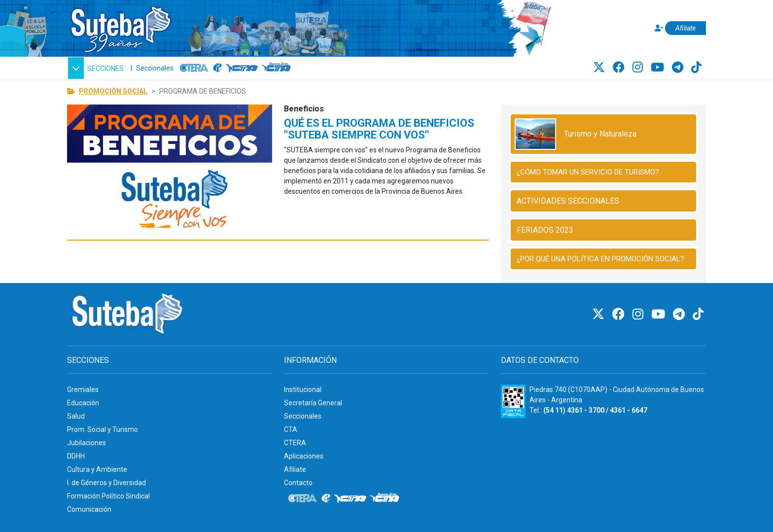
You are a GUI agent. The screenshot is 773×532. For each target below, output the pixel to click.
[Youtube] (659, 68)
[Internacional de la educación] (217, 68)
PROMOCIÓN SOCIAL (113, 91)
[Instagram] (639, 68)
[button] (96, 68)
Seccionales (155, 68)
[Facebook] (620, 68)
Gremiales (83, 390)
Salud (76, 416)
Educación (83, 403)
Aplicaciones (304, 456)
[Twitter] (600, 68)
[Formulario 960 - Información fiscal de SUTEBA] (513, 401)
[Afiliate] (679, 28)
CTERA (295, 443)
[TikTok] (696, 68)
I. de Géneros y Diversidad (106, 483)
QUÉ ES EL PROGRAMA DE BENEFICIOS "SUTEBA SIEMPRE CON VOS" (379, 129)
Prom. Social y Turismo (103, 429)
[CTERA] (194, 68)
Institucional (303, 390)
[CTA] (242, 68)
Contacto (298, 483)
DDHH (76, 456)
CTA (291, 429)
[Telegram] (679, 68)
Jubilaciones (87, 443)
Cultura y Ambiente (97, 469)
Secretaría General (313, 403)
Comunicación (89, 509)
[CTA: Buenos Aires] (278, 68)
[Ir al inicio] (120, 26)
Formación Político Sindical (108, 496)
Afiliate (295, 469)
